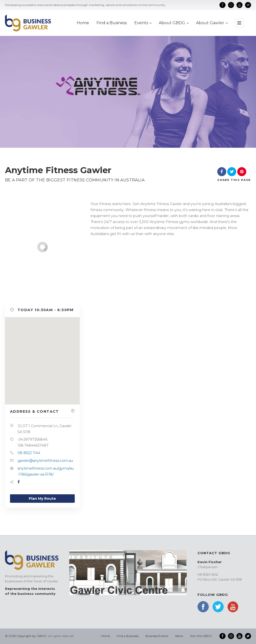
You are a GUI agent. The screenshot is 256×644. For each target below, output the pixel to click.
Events (143, 23)
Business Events (157, 636)
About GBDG (174, 23)
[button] (42, 310)
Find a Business (112, 23)
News (179, 636)
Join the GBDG (201, 636)
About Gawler (212, 23)
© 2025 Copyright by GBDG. (26, 636)
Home (83, 23)
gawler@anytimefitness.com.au (45, 461)
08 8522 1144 (29, 453)
